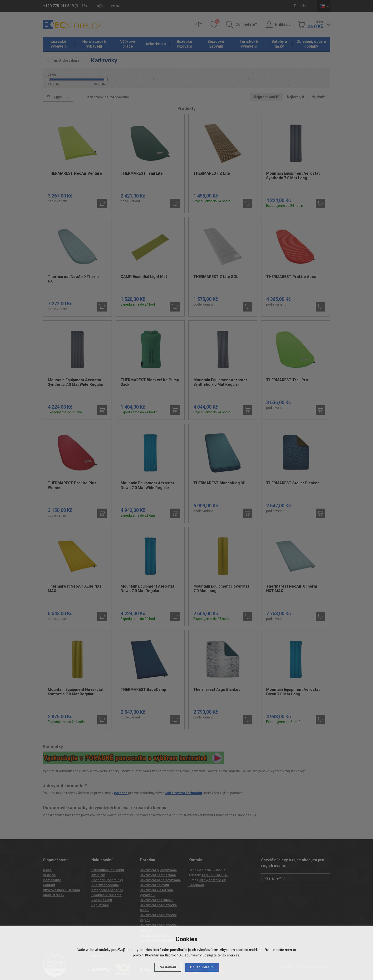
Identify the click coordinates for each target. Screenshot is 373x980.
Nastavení (168, 967)
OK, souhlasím (202, 967)
